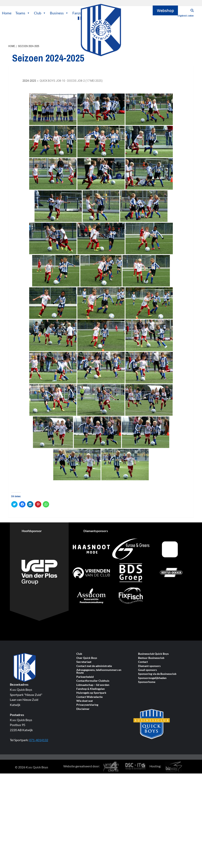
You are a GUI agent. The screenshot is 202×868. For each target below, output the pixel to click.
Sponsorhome (147, 682)
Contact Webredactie (89, 697)
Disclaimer (83, 709)
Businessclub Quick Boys (153, 654)
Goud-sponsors (147, 670)
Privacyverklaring (87, 705)
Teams (23, 13)
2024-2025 (29, 81)
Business (59, 13)
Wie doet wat (85, 701)
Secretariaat (84, 662)
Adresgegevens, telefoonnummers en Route (99, 671)
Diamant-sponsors (149, 666)
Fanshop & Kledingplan (91, 689)
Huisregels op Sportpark (91, 693)
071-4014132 (39, 740)
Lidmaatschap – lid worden (93, 685)
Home (7, 13)
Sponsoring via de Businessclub (157, 674)
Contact (143, 662)
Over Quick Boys (87, 658)
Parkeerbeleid (85, 677)
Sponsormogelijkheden (152, 678)
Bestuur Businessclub (151, 658)
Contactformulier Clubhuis (93, 681)
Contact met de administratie (94, 666)
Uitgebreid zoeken (186, 16)
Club (40, 13)
